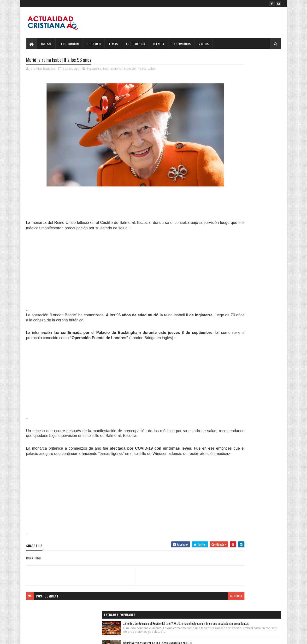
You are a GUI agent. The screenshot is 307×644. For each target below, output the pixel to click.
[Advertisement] (111, 269)
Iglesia (47, 44)
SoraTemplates (49, 637)
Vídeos (204, 44)
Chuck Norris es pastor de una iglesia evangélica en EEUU (249, 102)
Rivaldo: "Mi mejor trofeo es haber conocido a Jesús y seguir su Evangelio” (253, 155)
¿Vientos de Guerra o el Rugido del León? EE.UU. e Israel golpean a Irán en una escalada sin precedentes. (251, 73)
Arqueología (136, 44)
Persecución (69, 44)
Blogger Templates (88, 637)
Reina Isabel (147, 70)
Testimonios (182, 44)
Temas (114, 44)
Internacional (113, 70)
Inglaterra (94, 70)
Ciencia (159, 44)
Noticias (130, 70)
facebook (188, 601)
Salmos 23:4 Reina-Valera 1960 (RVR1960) (252, 128)
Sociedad (94, 44)
